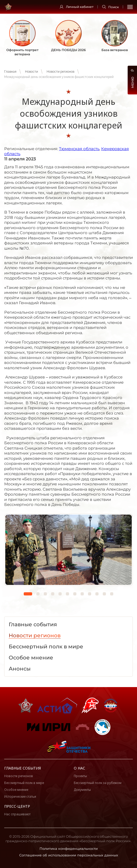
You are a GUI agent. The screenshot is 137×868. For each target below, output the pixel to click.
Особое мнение (16, 790)
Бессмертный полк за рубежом (98, 783)
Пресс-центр (17, 806)
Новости (31, 72)
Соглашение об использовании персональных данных (69, 855)
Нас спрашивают (17, 814)
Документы (82, 790)
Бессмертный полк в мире (24, 783)
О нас (79, 768)
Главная (10, 72)
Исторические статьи (20, 797)
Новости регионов (60, 72)
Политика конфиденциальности (69, 849)
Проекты (80, 776)
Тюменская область (79, 149)
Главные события (23, 768)
